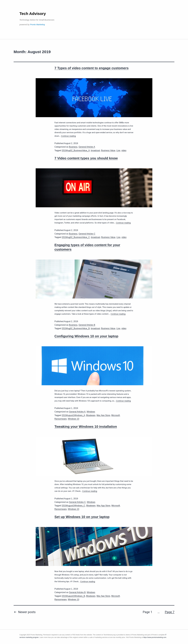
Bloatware (91, 415)
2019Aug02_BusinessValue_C (76, 237)
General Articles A (87, 147)
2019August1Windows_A (73, 415)
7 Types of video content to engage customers (92, 68)
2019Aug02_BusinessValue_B (76, 328)
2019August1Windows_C (74, 506)
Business (73, 147)
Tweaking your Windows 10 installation (86, 427)
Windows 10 (73, 419)
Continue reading (68, 136)
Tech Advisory (33, 14)
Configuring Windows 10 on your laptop (86, 336)
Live (118, 150)
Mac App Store (103, 415)
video (124, 150)
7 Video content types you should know (86, 158)
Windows (91, 412)
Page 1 (148, 612)
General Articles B (87, 325)
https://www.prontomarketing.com (155, 637)
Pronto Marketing (37, 24)
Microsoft (116, 415)
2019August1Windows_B (73, 596)
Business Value (108, 150)
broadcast (95, 150)
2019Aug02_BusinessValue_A (76, 150)
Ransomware (61, 419)
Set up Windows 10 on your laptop (82, 517)
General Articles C (87, 234)
